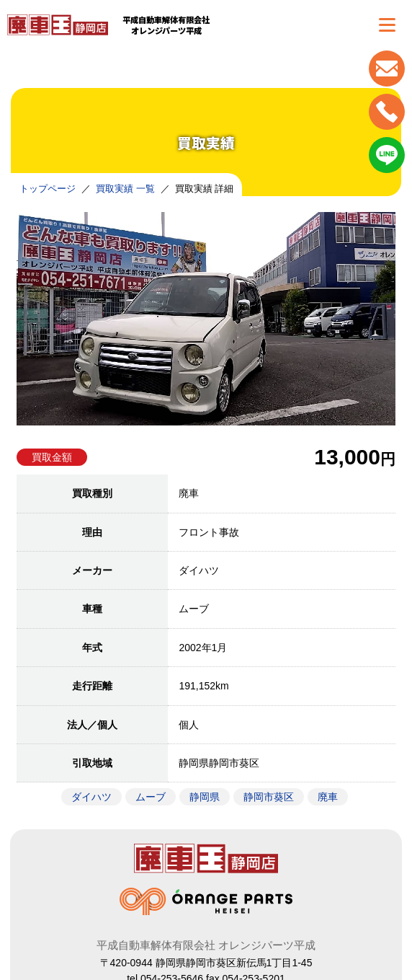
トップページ (48, 189)
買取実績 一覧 (125, 189)
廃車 (328, 797)
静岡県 (205, 797)
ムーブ (151, 797)
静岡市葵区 (269, 797)
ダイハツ (91, 797)
